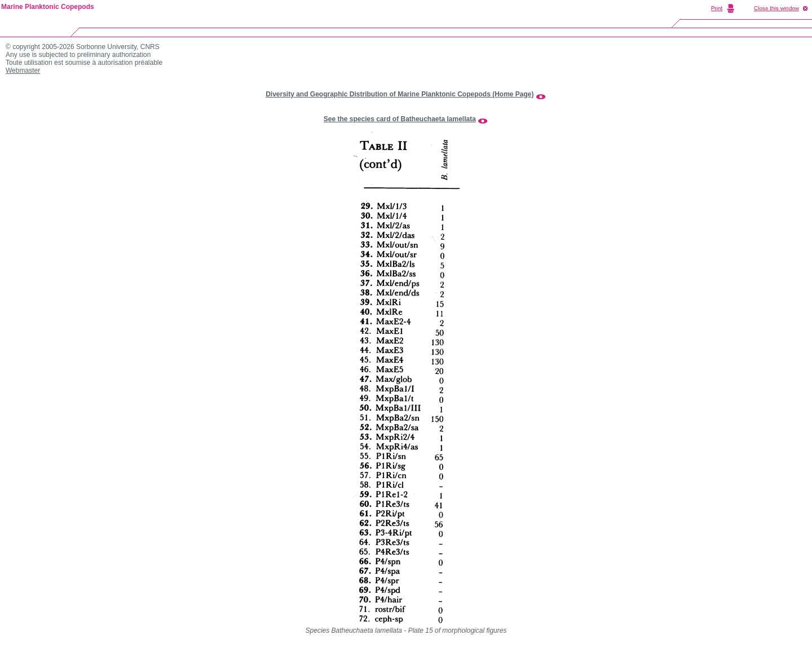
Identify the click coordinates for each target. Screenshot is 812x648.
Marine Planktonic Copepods (48, 7)
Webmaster (23, 70)
